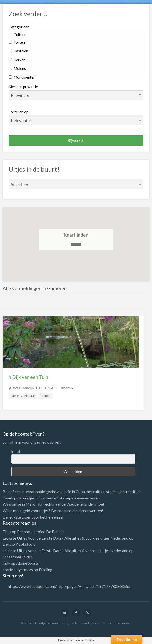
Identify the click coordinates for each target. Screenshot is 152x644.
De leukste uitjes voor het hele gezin (33, 517)
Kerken (17, 60)
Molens (17, 68)
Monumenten (22, 77)
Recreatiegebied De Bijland (40, 531)
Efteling (46, 570)
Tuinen (45, 396)
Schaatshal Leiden (18, 557)
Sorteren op (76, 118)
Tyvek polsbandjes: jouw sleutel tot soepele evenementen (51, 498)
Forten (17, 42)
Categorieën (19, 27)
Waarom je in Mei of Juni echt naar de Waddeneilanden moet (54, 504)
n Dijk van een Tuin (28, 377)
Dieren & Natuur (23, 396)
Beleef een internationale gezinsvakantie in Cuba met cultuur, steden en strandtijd (71, 491)
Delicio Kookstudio (19, 544)
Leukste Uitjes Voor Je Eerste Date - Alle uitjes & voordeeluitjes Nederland (66, 538)
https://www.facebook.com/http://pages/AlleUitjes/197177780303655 (69, 586)
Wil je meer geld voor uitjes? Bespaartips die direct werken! (53, 510)
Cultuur (17, 35)
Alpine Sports (28, 563)
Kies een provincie (23, 87)
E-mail (16, 451)
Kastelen (18, 51)
